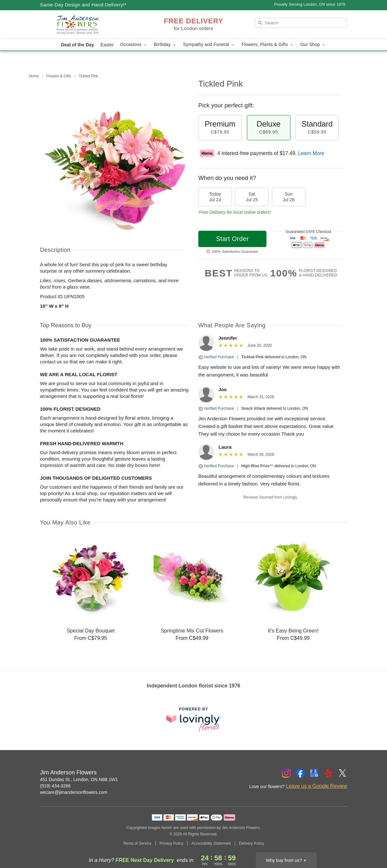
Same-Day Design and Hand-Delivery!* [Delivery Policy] (83, 5)
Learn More (311, 153)
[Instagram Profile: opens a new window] (286, 773)
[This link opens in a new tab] (193, 720)
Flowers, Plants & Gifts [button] (268, 45)
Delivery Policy (252, 843)
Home (34, 76)
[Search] (301, 23)
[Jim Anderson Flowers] (86, 25)
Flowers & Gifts (59, 76)
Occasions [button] (134, 45)
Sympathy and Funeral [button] (209, 45)
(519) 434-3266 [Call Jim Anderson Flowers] (55, 786)
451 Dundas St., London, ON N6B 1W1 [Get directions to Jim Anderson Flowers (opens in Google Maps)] (79, 779)
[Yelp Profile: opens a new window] (328, 773)
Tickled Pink (253, 357)
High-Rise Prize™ (257, 466)
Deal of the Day (78, 45)
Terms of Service (137, 843)
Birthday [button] (165, 45)
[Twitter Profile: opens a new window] (343, 773)
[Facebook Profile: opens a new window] (300, 773)
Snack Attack (253, 408)
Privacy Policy (172, 843)
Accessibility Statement (211, 843)
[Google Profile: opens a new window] (314, 773)
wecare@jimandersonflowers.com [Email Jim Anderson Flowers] (74, 792)
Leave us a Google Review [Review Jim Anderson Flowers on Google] (316, 786)
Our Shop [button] (313, 45)
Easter (107, 45)
